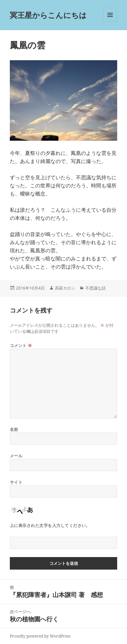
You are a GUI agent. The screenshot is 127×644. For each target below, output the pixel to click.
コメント (21, 346)
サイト (16, 482)
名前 (14, 429)
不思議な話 (96, 288)
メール (16, 456)
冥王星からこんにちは (48, 15)
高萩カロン (65, 288)
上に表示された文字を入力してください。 (50, 525)
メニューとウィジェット (110, 22)
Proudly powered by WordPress (40, 636)
